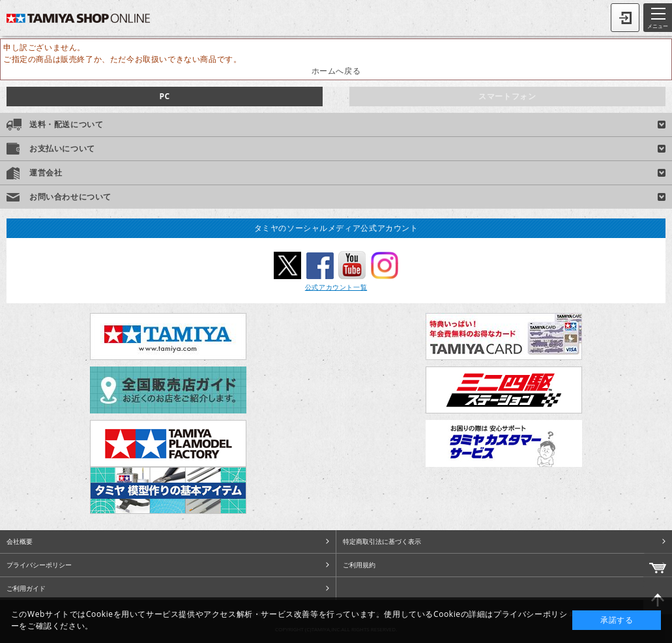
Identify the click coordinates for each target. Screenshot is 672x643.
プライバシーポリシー (39, 565)
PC (164, 96)
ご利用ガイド (26, 588)
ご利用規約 (359, 565)
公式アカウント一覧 (336, 287)
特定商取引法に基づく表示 (382, 541)
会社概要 (20, 541)
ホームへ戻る (336, 71)
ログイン (625, 18)
